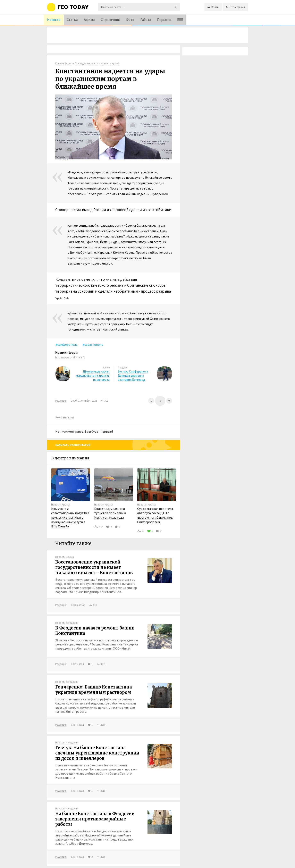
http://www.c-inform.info (70, 357)
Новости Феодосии (67, 623)
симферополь (68, 344)
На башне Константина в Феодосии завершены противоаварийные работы (95, 819)
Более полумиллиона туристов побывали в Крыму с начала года (110, 513)
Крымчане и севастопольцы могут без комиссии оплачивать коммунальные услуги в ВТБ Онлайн (70, 517)
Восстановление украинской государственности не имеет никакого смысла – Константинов (94, 567)
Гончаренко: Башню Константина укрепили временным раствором (94, 690)
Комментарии (65, 417)
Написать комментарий (73, 445)
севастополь (94, 344)
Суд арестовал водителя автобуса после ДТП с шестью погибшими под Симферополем (155, 515)
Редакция (61, 401)
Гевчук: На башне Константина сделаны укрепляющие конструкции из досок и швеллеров (97, 753)
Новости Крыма (60, 505)
